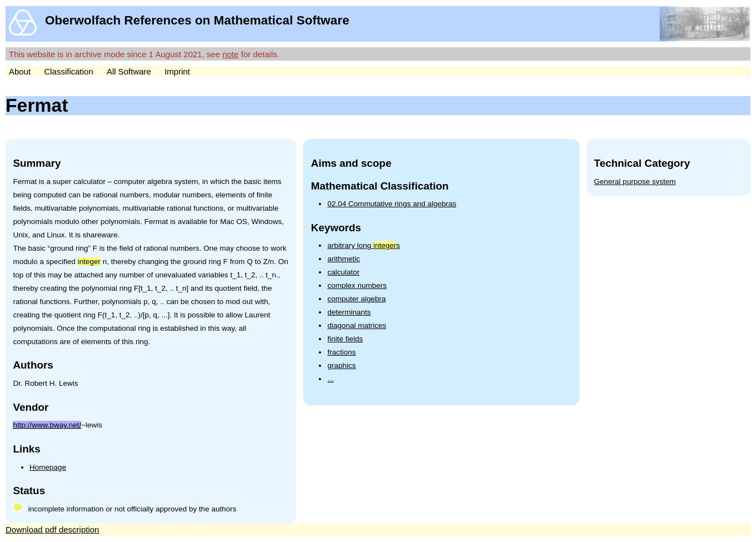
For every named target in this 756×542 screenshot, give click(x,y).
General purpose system (635, 182)
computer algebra (356, 299)
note (230, 54)
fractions (341, 352)
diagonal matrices (357, 325)
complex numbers (357, 285)
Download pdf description (52, 529)
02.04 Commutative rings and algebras (392, 204)
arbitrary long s (364, 245)
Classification (68, 71)
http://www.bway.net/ (47, 425)
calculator (343, 272)
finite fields (345, 339)
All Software (129, 71)
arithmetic (344, 259)
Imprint (177, 71)
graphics (341, 366)
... (330, 379)
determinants (349, 312)
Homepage (48, 467)
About (20, 71)
